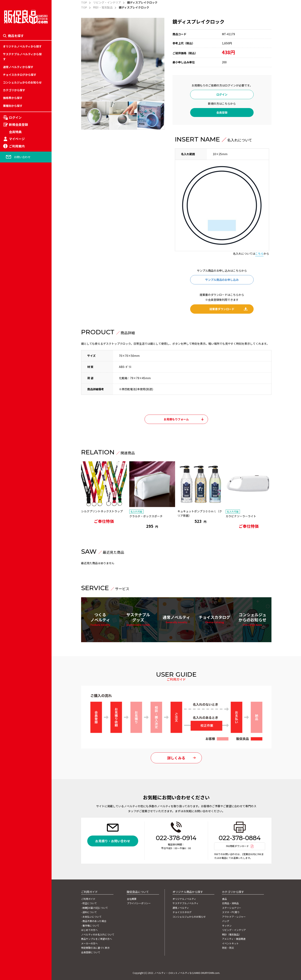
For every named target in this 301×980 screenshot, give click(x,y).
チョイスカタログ (214, 620)
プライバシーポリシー (139, 904)
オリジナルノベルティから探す (22, 46)
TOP (84, 2)
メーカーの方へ (89, 943)
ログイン (15, 118)
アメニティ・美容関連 (17, 522)
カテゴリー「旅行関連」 (18, 458)
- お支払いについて (91, 917)
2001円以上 (10, 531)
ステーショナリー (14, 458)
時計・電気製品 (103, 7)
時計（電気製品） (14, 513)
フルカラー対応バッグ (17, 490)
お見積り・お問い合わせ (113, 841)
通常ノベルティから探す (18, 67)
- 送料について (89, 913)
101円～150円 (12, 467)
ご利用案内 (17, 146)
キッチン (9, 495)
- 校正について (89, 904)
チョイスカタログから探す (20, 75)
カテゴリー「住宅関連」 (18, 467)
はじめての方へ (89, 930)
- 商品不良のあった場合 (94, 921)
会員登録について (91, 952)
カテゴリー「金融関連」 (18, 504)
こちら (259, 254)
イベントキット (13, 531)
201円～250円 (12, 485)
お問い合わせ (22, 157)
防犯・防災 (10, 540)
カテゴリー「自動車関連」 (20, 513)
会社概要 (131, 899)
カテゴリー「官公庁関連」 (20, 522)
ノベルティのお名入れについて (98, 934)
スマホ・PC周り (13, 467)
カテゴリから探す (14, 90)
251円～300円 (12, 495)
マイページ (17, 139)
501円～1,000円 (13, 513)
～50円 (7, 449)
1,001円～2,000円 (14, 522)
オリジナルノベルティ (184, 899)
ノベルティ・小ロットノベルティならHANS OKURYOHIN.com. (187, 972)
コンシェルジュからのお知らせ (22, 82)
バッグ (7, 485)
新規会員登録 (18, 125)
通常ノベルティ (176, 620)
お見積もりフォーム (176, 419)
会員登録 (222, 112)
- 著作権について (90, 926)
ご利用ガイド (88, 899)
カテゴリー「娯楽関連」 (18, 485)
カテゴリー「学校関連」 (18, 476)
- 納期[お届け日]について (94, 908)
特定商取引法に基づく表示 (95, 947)
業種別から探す (13, 106)
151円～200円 (12, 476)
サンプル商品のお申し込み (222, 280)
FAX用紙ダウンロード (237, 847)
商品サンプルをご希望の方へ (97, 939)
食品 (6, 440)
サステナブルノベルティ (185, 904)
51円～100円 (11, 458)
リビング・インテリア (17, 504)
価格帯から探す (13, 98)
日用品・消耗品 (13, 449)
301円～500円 (12, 504)
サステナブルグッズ (138, 620)
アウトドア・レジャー (17, 476)
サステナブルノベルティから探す (22, 57)
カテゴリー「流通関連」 (18, 495)
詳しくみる (176, 759)
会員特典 (15, 132)
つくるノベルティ (100, 620)
